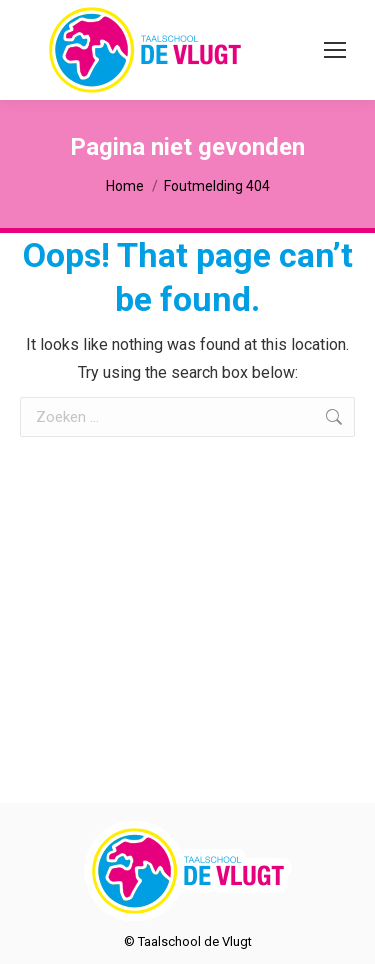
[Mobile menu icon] (335, 50)
